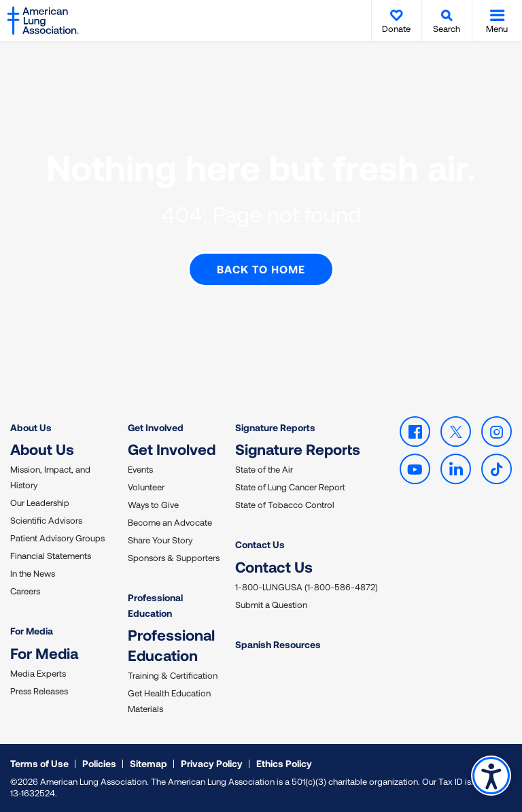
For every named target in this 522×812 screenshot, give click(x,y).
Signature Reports (275, 427)
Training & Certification (173, 675)
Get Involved (156, 427)
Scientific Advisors (46, 520)
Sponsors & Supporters (174, 557)
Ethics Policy (284, 763)
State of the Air (264, 469)
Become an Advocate (170, 522)
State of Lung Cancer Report (290, 486)
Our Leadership (40, 502)
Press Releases (39, 690)
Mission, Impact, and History (50, 476)
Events (140, 469)
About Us (31, 427)
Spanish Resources (278, 644)
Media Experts (38, 673)
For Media (32, 630)
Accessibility (491, 776)
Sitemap (149, 763)
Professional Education (155, 604)
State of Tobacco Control (285, 504)
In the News (33, 573)
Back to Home (261, 268)
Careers (25, 590)
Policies (99, 763)
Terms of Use (39, 763)
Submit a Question (271, 604)
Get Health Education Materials (169, 700)
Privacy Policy (212, 763)
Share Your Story (160, 539)
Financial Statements (51, 555)
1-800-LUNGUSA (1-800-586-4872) (307, 586)
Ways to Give (153, 504)
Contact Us (260, 544)
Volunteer (146, 486)
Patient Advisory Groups (57, 537)
